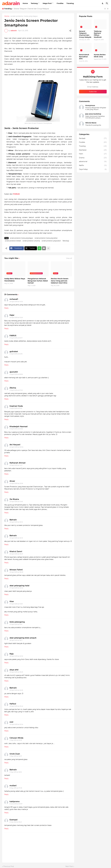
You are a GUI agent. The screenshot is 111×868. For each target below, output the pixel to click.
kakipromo (15, 802)
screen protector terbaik (13, 241)
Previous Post (9, 866)
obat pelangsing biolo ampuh (23, 638)
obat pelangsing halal (19, 586)
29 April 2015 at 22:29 (16, 690)
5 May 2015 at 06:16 (16, 772)
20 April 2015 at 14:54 (16, 302)
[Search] (107, 3)
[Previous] (105, 9)
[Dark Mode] (103, 3)
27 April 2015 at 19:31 (16, 624)
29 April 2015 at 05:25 (16, 672)
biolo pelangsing (17, 622)
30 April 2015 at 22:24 (16, 724)
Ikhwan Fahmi (16, 570)
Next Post (69, 866)
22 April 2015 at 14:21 (16, 465)
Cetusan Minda (16, 738)
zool (11, 722)
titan (12, 601)
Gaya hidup (93, 169)
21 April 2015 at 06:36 (16, 374)
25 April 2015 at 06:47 (16, 554)
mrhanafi (14, 299)
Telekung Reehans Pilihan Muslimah (98, 34)
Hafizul (13, 704)
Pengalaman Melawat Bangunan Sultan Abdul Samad (38, 281)
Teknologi (66, 241)
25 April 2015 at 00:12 (16, 522)
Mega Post (47, 3)
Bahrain (13, 520)
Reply (6, 308)
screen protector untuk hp (31, 241)
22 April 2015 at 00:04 (16, 447)
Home (25, 3)
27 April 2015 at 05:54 (16, 588)
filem (93, 154)
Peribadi (93, 139)
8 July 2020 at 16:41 (16, 822)
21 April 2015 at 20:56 (16, 429)
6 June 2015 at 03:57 (16, 804)
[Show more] (48, 248)
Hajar (12, 315)
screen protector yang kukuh (51, 241)
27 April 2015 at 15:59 (16, 604)
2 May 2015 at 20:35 (16, 740)
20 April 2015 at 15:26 (16, 317)
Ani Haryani (15, 445)
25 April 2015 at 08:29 (16, 572)
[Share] (70, 31)
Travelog (70, 3)
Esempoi (13, 820)
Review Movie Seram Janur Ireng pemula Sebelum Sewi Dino (60, 281)
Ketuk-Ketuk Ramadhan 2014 (84, 57)
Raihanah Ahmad (17, 463)
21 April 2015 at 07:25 (16, 390)
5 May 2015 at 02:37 (16, 756)
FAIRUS (13, 336)
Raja (12, 654)
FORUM (16, 194)
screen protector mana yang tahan (46, 238)
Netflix (93, 165)
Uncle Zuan (15, 754)
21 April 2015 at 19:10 (16, 408)
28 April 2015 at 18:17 (16, 640)
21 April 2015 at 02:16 (16, 354)
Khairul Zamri (16, 551)
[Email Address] (93, 87)
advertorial (93, 162)
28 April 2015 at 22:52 (16, 656)
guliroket (14, 352)
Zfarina (13, 388)
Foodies (60, 3)
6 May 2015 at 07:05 (16, 788)
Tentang (34, 3)
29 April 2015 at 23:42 (16, 706)
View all (69, 258)
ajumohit (14, 372)
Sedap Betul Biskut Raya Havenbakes (15, 280)
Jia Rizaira (14, 499)
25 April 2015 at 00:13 (16, 538)
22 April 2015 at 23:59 (16, 483)
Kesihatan (93, 150)
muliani (13, 786)
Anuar (12, 481)
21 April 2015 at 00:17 (16, 338)
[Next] (108, 9)
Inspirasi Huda (16, 406)
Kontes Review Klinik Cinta (100, 56)
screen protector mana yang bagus (24, 16)
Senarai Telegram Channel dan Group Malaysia (31, 9)
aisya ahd (14, 670)
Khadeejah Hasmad (18, 427)
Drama (93, 158)
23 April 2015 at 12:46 (16, 502)
